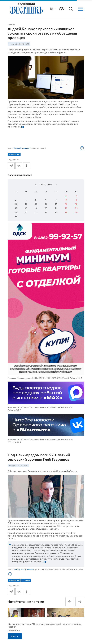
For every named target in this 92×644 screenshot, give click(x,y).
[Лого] (26, 9)
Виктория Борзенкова (24, 569)
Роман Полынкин (22, 148)
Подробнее (14, 630)
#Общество (14, 154)
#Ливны (26, 580)
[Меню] (81, 9)
